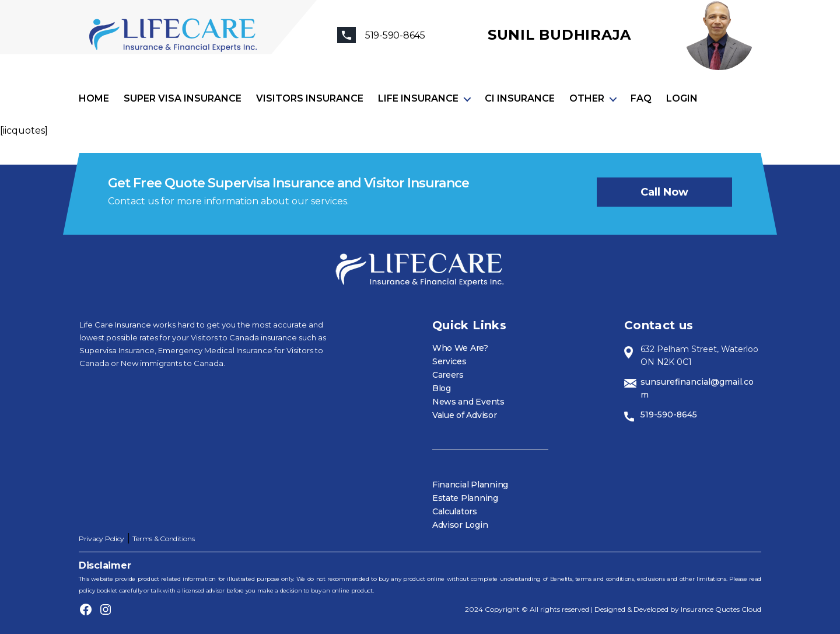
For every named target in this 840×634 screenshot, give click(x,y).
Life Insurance (418, 98)
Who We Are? (460, 348)
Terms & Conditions (163, 539)
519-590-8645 (669, 414)
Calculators (455, 511)
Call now (664, 192)
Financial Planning (470, 485)
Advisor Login (460, 525)
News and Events (468, 402)
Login (682, 98)
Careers (448, 375)
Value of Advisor (465, 415)
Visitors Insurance (310, 98)
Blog (442, 388)
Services (449, 361)
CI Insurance (520, 98)
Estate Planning (465, 498)
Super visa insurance (183, 98)
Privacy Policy (101, 539)
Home (94, 98)
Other (587, 98)
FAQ (641, 98)
